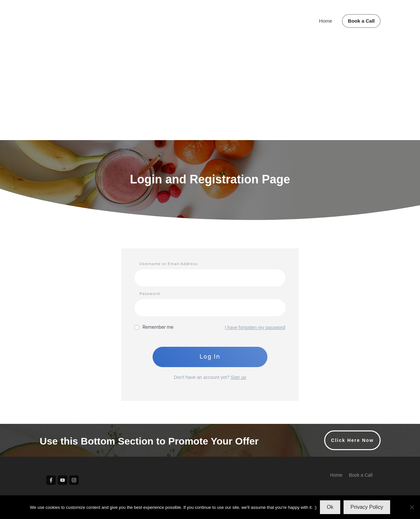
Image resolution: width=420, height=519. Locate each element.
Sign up (238, 377)
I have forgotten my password (255, 327)
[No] (412, 507)
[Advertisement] (210, 91)
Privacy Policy (367, 507)
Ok (330, 507)
